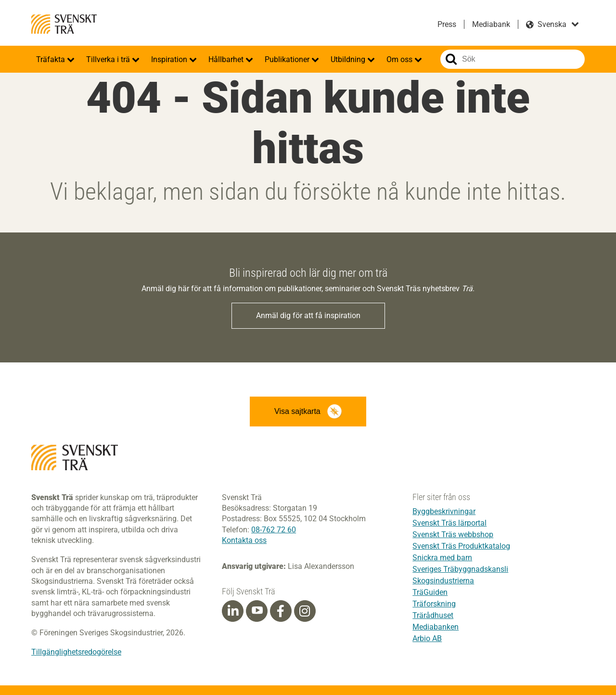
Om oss (400, 59)
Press (447, 24)
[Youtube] (257, 611)
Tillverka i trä (109, 59)
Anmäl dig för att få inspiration (308, 315)
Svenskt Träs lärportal (449, 523)
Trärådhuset (433, 615)
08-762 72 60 (274, 530)
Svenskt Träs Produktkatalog (461, 546)
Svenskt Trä (64, 24)
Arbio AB (427, 638)
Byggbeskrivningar (444, 511)
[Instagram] (305, 611)
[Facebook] (281, 611)
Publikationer (288, 59)
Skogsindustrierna (443, 581)
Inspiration (170, 59)
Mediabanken (436, 627)
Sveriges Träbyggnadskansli (460, 569)
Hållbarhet (227, 59)
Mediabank (491, 24)
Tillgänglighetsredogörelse (76, 652)
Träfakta (51, 59)
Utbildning (349, 59)
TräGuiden (430, 592)
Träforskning (434, 604)
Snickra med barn (442, 558)
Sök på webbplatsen (451, 59)
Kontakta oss (244, 540)
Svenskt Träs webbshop (453, 534)
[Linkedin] (233, 611)
